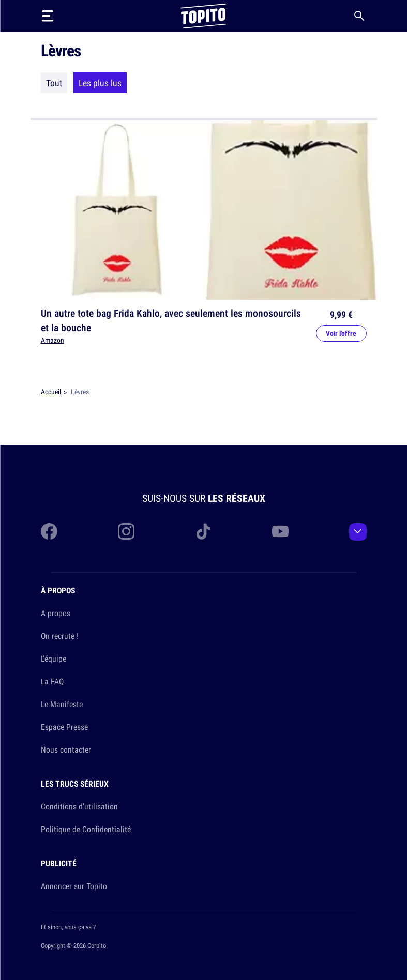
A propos (56, 613)
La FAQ (52, 681)
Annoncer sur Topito (74, 886)
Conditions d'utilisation (79, 806)
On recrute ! (60, 636)
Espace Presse (64, 727)
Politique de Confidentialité (86, 829)
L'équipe (54, 659)
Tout (54, 83)
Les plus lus (100, 83)
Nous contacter (66, 749)
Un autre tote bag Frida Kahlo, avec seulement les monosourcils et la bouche (171, 320)
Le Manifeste (62, 704)
